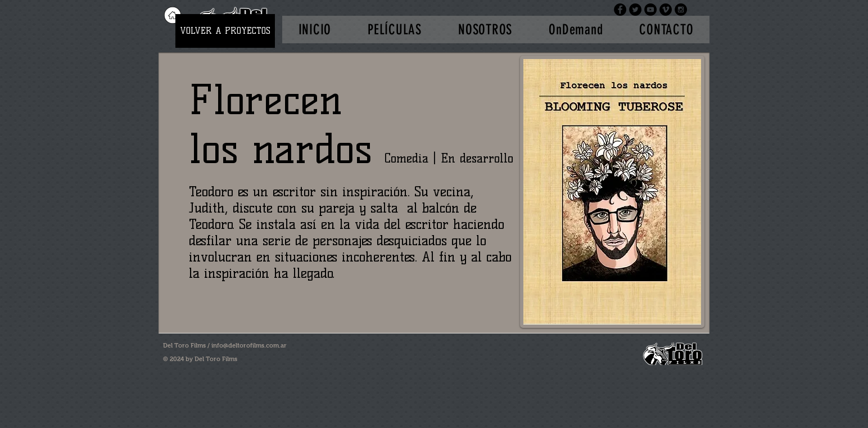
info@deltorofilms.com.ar (249, 345)
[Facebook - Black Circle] (620, 10)
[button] (395, 30)
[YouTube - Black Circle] (650, 10)
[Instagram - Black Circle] (681, 10)
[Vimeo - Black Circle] (666, 10)
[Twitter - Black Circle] (635, 10)
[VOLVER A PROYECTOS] (225, 31)
